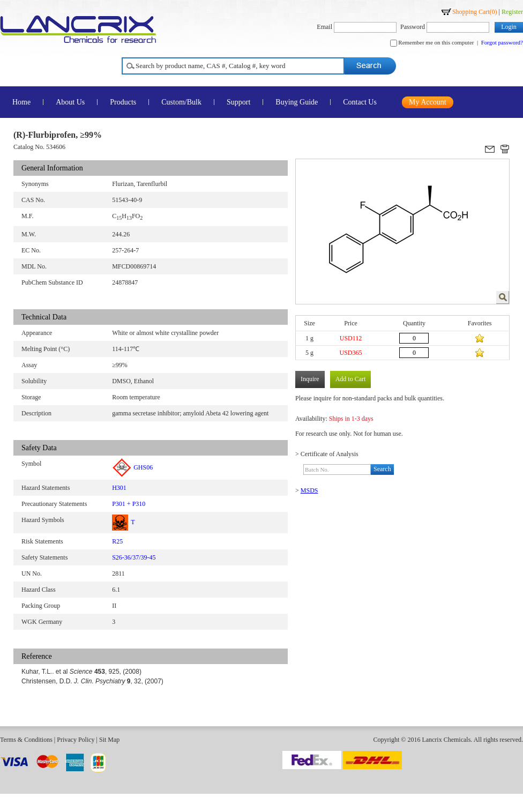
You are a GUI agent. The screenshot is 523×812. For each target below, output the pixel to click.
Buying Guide (297, 102)
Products (123, 102)
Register (512, 12)
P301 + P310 (129, 504)
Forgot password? (502, 42)
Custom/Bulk (181, 102)
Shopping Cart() (475, 12)
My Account (428, 102)
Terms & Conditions (26, 740)
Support (238, 102)
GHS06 (132, 467)
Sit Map (109, 740)
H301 (119, 488)
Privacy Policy (76, 740)
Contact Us (360, 102)
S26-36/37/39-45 (134, 557)
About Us (70, 102)
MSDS (309, 490)
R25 (117, 541)
